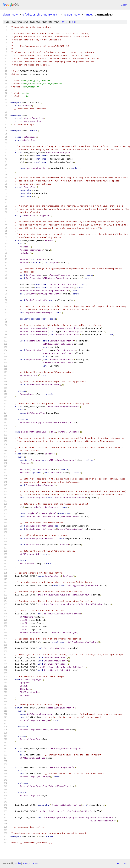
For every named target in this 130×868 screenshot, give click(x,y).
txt (117, 863)
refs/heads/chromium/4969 (39, 14)
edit (73, 22)
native (88, 14)
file (64, 22)
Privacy (26, 863)
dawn (6, 14)
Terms (35, 863)
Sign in (124, 5)
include (67, 14)
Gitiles (18, 863)
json (125, 863)
